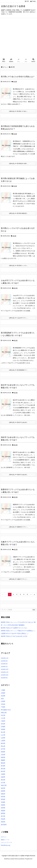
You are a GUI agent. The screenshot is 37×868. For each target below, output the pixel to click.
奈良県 (3, 724)
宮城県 (3, 727)
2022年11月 (5, 658)
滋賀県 (3, 777)
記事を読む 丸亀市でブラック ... (18, 579)
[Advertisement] (18, 38)
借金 (2, 699)
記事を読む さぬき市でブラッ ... (18, 318)
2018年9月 (4, 678)
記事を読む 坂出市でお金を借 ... (18, 422)
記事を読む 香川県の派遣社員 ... (18, 213)
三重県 (3, 690)
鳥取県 (3, 822)
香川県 (15, 82)
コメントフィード (7, 842)
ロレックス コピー (5, 865)
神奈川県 (4, 785)
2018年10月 (5, 675)
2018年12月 (5, 669)
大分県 (3, 718)
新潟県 (3, 766)
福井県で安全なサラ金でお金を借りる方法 (14, 636)
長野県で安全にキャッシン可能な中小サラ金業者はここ (18, 631)
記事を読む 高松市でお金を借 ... (18, 475)
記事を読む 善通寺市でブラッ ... (18, 527)
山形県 (3, 738)
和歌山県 (4, 713)
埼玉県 (3, 715)
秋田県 (3, 797)
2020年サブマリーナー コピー (19, 865)
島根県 (3, 752)
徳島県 (3, 757)
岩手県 (3, 749)
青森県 (3, 811)
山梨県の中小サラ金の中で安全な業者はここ (15, 633)
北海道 (3, 704)
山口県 (3, 735)
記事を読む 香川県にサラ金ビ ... (18, 111)
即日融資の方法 (6, 710)
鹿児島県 (4, 825)
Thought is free (29, 861)
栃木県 (3, 771)
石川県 (3, 783)
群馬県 (3, 799)
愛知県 (3, 763)
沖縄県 (3, 774)
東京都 (3, 769)
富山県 (3, 732)
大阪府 (3, 721)
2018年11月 (5, 672)
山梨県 (3, 741)
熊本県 (3, 780)
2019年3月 (4, 664)
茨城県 (3, 802)
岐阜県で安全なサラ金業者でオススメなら (14, 628)
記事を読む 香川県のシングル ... (18, 266)
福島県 (3, 794)
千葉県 (3, 707)
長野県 (3, 808)
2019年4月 (4, 661)
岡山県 (3, 746)
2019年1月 (4, 667)
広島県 (3, 755)
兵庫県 (3, 701)
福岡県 (3, 791)
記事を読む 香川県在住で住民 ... (18, 164)
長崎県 (3, 805)
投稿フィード (5, 840)
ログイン (4, 837)
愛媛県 (3, 760)
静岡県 (3, 813)
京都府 (3, 693)
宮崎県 (3, 729)
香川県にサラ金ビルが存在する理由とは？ (18, 77)
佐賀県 (3, 696)
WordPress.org (6, 845)
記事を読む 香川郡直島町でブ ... (18, 370)
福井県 (3, 788)
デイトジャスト (22, 866)
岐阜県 (3, 743)
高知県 (3, 819)
